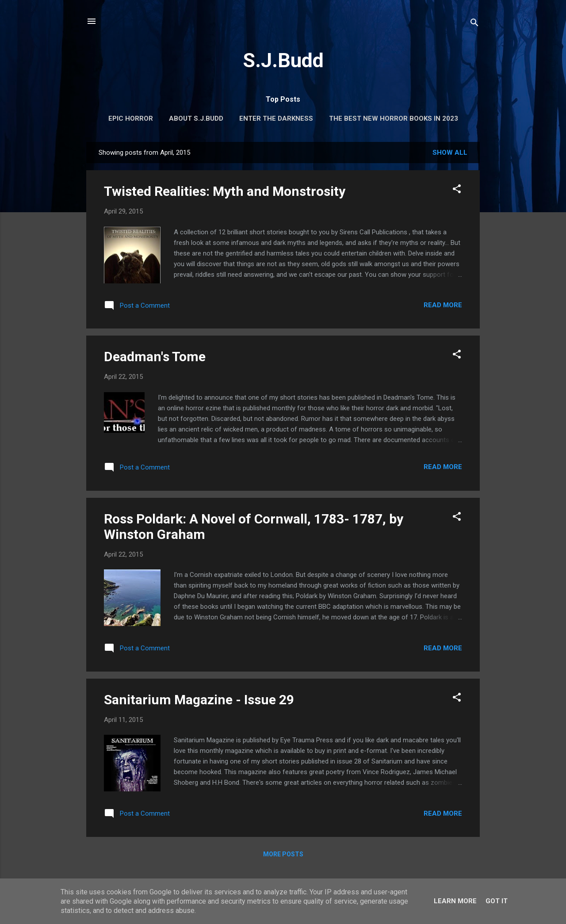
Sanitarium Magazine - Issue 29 (199, 700)
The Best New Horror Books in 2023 (394, 118)
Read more (443, 305)
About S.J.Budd (196, 118)
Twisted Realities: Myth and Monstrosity (225, 191)
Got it (497, 901)
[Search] (474, 24)
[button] (457, 190)
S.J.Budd (283, 60)
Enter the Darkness (276, 118)
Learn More (455, 901)
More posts (283, 854)
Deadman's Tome (155, 357)
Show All (450, 153)
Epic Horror (131, 118)
